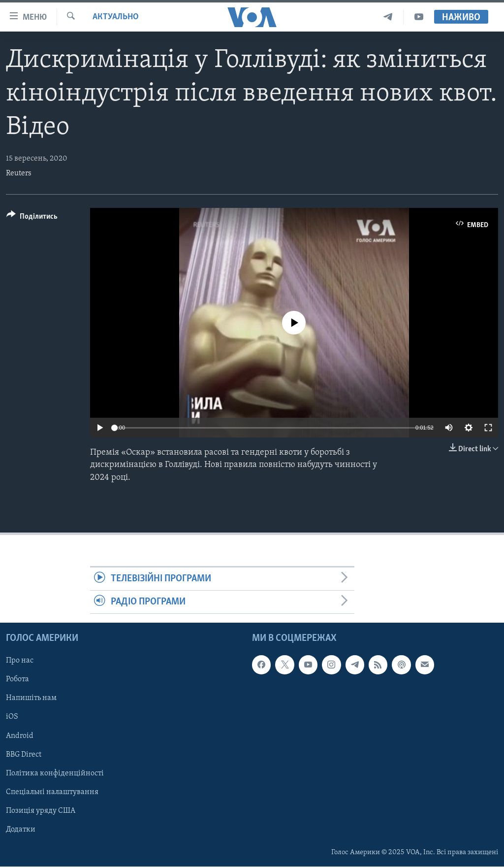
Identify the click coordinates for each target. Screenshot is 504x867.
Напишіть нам (31, 699)
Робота (17, 680)
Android (20, 736)
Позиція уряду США (41, 811)
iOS (12, 717)
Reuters (19, 173)
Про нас (20, 661)
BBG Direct (24, 755)
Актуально (116, 17)
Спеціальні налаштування (52, 792)
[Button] (32, 218)
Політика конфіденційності (55, 773)
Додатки (21, 830)
